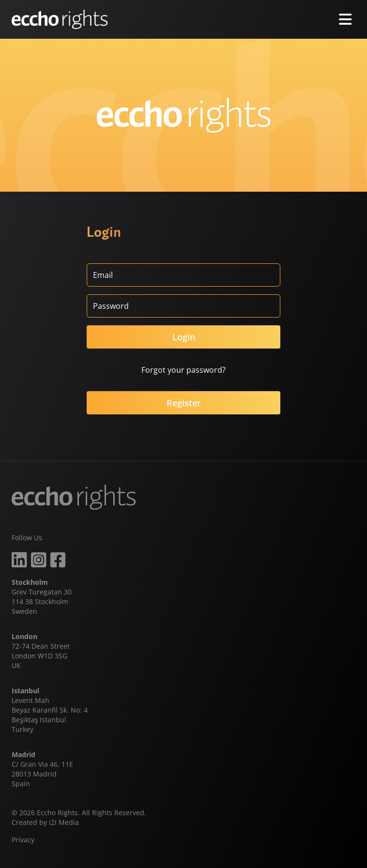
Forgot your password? (183, 370)
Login (184, 337)
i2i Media (64, 822)
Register (184, 403)
